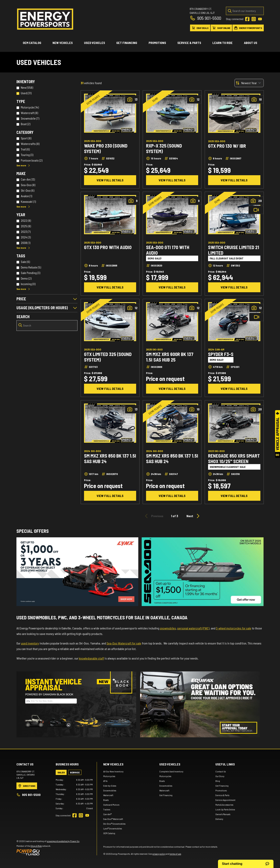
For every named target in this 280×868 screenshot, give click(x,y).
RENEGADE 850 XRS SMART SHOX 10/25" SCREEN (234, 459)
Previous (153, 516)
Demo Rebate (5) (31, 267)
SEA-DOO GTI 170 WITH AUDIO (168, 250)
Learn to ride (223, 43)
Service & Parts (189, 43)
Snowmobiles (110, 790)
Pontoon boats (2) (32, 160)
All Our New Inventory (113, 771)
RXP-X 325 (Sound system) (164, 148)
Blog (218, 781)
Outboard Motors (111, 805)
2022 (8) (26, 220)
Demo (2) (26, 278)
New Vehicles (63, 43)
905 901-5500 (205, 18)
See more (23, 165)
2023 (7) (26, 232)
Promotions (157, 43)
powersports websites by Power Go (63, 841)
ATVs (105, 781)
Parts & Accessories (224, 805)
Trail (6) (25, 149)
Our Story (220, 776)
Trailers (107, 809)
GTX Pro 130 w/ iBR (227, 146)
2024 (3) (26, 237)
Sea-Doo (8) (28, 185)
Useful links (225, 764)
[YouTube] (260, 19)
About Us (251, 43)
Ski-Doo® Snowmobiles (114, 824)
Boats (106, 800)
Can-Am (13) (28, 179)
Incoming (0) (28, 284)
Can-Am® (107, 814)
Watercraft (108, 795)
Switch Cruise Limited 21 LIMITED (234, 250)
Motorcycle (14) (30, 107)
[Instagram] (254, 19)
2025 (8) (26, 226)
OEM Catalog (32, 43)
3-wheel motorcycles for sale (234, 628)
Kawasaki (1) (28, 201)
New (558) (27, 87)
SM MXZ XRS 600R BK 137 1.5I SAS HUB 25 (170, 357)
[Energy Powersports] (45, 19)
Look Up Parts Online (225, 809)
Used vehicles (95, 43)
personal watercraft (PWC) (193, 628)
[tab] (61, 772)
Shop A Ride (36, 846)
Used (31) (26, 93)
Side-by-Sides (110, 786)
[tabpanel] (74, 794)
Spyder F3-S (221, 354)
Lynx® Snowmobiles (113, 828)
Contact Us (221, 771)
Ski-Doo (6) (28, 190)
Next (194, 516)
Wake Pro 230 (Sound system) (106, 148)
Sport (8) (26, 138)
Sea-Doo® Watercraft (113, 819)
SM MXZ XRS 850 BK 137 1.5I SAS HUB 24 (110, 459)
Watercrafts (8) (30, 144)
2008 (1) (26, 243)
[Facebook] (247, 19)
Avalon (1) (26, 196)
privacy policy (159, 854)
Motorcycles (109, 776)
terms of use (175, 854)
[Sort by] (249, 83)
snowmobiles (168, 628)
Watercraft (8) (29, 113)
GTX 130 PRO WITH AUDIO (108, 247)
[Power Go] (48, 852)
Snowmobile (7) (30, 118)
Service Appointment (225, 800)
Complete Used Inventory (171, 771)
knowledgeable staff (91, 658)
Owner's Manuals (223, 814)
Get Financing (127, 43)
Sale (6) (25, 262)
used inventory (30, 643)
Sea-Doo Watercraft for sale (124, 643)
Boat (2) (26, 124)
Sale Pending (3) (31, 273)
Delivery (219, 819)
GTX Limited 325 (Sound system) (108, 357)
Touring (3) (27, 155)
